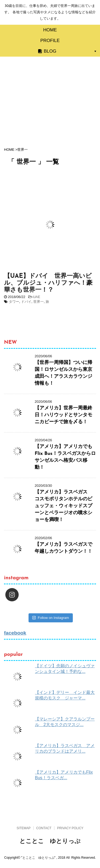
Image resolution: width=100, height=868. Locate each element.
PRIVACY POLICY (70, 828)
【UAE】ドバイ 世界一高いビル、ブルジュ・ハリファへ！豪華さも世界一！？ (48, 283)
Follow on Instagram (51, 618)
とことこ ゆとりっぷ (50, 841)
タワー (14, 302)
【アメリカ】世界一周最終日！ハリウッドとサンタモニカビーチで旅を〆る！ (63, 415)
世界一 (39, 302)
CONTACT (44, 828)
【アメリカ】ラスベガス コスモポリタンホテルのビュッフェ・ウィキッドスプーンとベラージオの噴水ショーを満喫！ (63, 506)
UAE (37, 297)
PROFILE (50, 41)
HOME (50, 30)
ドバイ (26, 302)
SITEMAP (24, 828)
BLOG (50, 51)
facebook (15, 633)
